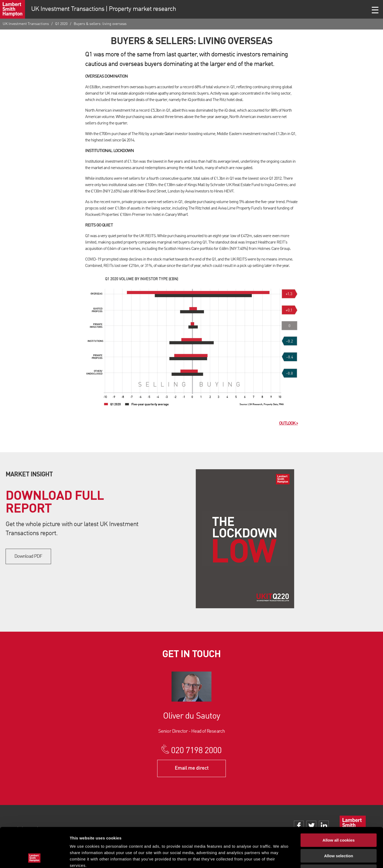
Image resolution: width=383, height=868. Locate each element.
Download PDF (28, 556)
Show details (279, 857)
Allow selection (338, 819)
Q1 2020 (61, 24)
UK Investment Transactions (26, 24)
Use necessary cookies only (339, 834)
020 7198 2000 (196, 751)
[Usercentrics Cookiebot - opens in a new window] (34, 858)
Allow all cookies (339, 803)
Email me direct (192, 768)
